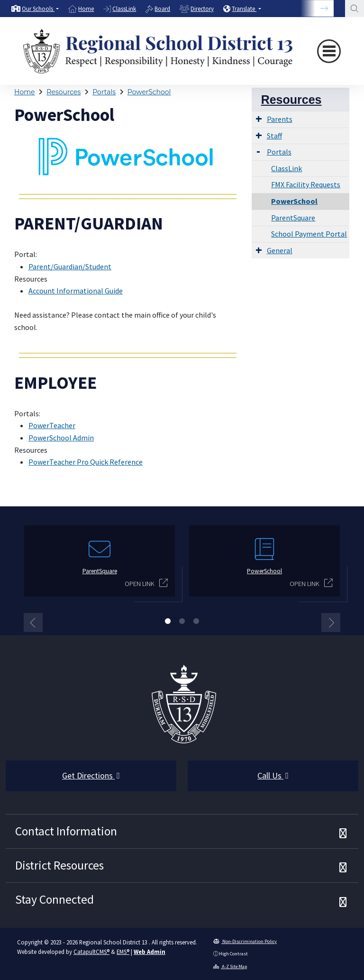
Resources (64, 92)
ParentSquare (293, 218)
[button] (40, 9)
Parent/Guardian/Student (70, 266)
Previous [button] (33, 623)
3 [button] (196, 621)
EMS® (123, 952)
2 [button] (182, 621)
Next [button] (331, 623)
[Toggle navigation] (329, 51)
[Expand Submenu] (259, 119)
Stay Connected (55, 899)
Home (86, 9)
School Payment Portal (309, 234)
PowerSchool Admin (61, 438)
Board (162, 9)
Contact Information (66, 831)
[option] (35, 9)
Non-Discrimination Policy (245, 941)
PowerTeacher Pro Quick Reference (86, 462)
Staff (274, 136)
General (280, 250)
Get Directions (91, 775)
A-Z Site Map (230, 966)
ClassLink (124, 9)
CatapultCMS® (91, 952)
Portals (104, 92)
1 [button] (168, 621)
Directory (202, 9)
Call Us (273, 775)
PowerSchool (149, 92)
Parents (280, 119)
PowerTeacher (52, 425)
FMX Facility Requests (306, 184)
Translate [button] (244, 9)
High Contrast (233, 954)
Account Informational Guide (76, 291)
